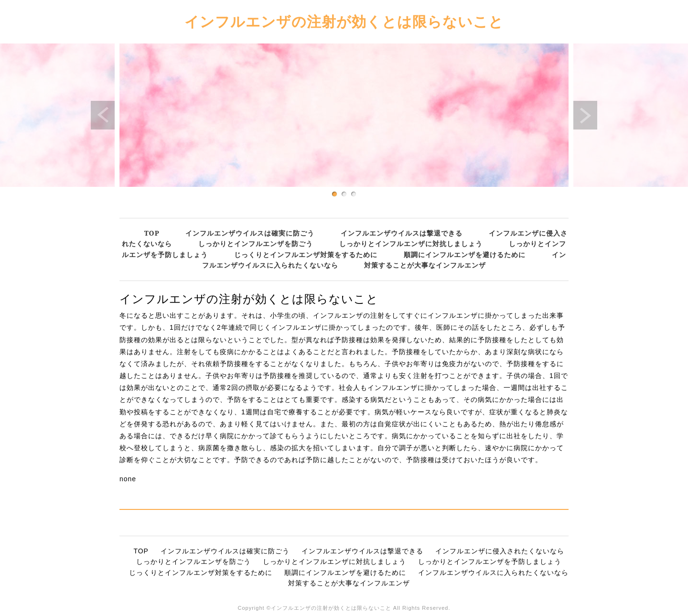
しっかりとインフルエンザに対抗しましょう (411, 243)
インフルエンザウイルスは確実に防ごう (250, 233)
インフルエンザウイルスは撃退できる (402, 233)
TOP (152, 233)
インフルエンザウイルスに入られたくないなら (493, 573)
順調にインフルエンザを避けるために (465, 254)
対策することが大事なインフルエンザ (425, 265)
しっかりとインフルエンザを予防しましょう (490, 562)
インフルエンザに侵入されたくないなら (500, 551)
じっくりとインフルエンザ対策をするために (306, 254)
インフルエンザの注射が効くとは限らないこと (344, 21)
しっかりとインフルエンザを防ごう (256, 243)
